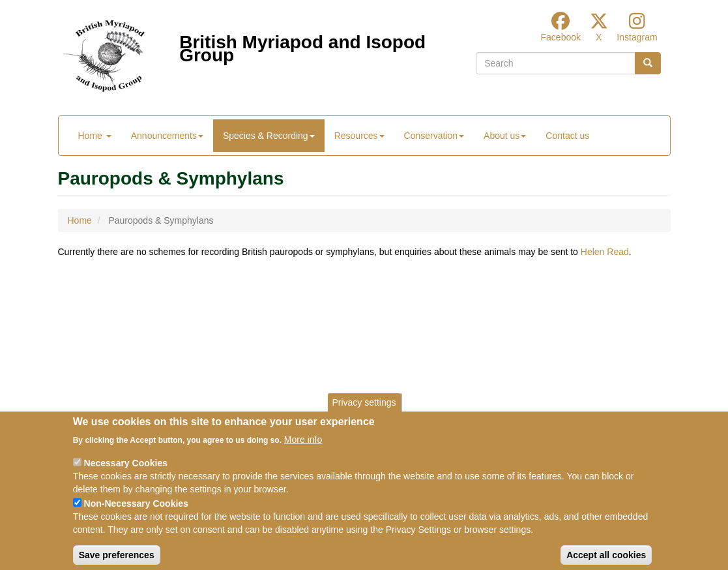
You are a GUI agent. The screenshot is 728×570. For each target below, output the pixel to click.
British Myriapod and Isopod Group (302, 45)
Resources (359, 136)
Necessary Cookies (126, 473)
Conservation (434, 136)
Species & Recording (269, 136)
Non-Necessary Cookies (136, 514)
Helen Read (605, 252)
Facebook (561, 37)
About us (505, 136)
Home (95, 136)
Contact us (567, 136)
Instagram (637, 37)
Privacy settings (364, 413)
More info (303, 450)
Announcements (167, 136)
